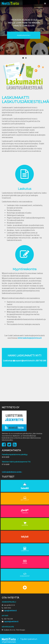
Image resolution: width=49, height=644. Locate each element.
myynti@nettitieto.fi (11, 621)
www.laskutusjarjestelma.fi (30, 338)
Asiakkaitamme (24, 35)
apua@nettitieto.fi (10, 611)
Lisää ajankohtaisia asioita (12, 472)
